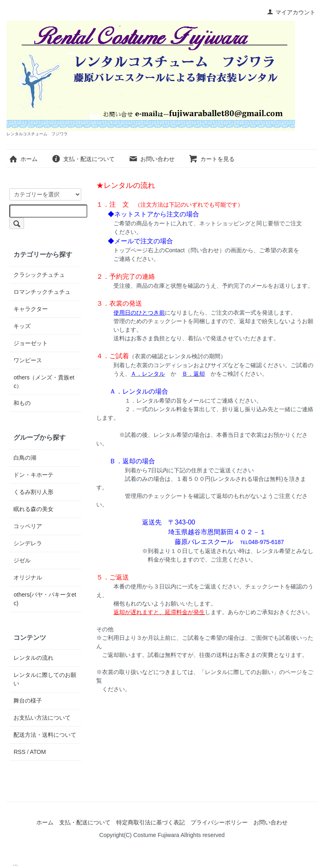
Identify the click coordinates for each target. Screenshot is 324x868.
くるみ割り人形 (33, 492)
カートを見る (212, 159)
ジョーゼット (31, 343)
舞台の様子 (28, 701)
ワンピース (28, 360)
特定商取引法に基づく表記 (151, 822)
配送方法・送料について (45, 735)
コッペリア (28, 526)
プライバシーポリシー (219, 822)
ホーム (23, 159)
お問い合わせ (152, 159)
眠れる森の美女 (33, 509)
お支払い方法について (42, 718)
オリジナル (28, 577)
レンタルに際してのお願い (45, 679)
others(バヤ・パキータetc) (45, 599)
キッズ (22, 326)
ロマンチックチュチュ (42, 292)
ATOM (38, 752)
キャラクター (31, 309)
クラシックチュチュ (39, 275)
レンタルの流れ (33, 658)
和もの (22, 403)
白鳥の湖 (25, 458)
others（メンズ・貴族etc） (44, 382)
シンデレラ (28, 543)
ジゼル (22, 560)
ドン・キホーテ (33, 475)
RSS (19, 752)
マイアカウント (291, 12)
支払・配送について (83, 159)
